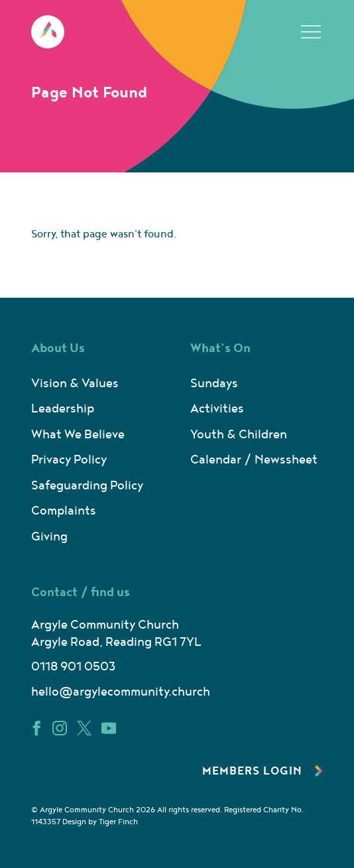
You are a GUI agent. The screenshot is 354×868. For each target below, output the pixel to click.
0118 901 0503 (73, 667)
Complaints (64, 511)
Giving (49, 537)
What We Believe (78, 435)
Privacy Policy (69, 460)
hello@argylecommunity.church (121, 692)
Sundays (214, 384)
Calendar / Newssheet (254, 460)
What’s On (220, 348)
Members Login (263, 771)
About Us (58, 348)
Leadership (63, 409)
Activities (217, 409)
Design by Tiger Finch (100, 822)
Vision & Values (75, 384)
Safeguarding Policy (87, 486)
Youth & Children (239, 435)
